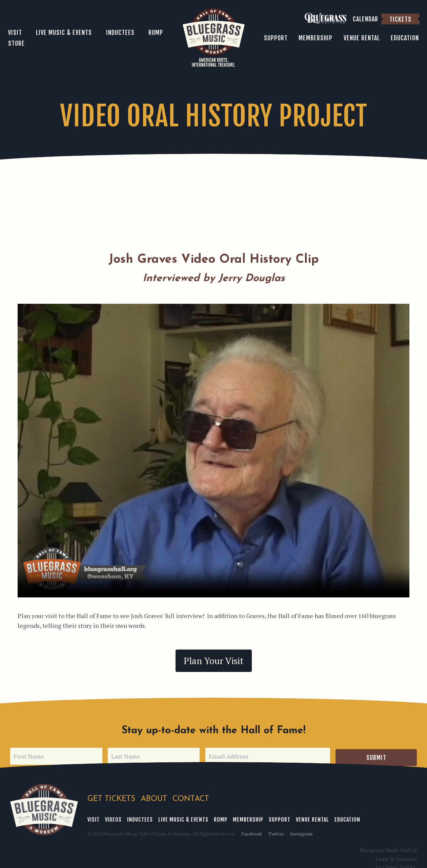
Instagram (301, 832)
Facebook (252, 832)
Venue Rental (312, 818)
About (154, 798)
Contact (191, 798)
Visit (94, 818)
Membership (248, 818)
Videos (113, 818)
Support (280, 818)
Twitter (276, 832)
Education (347, 818)
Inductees (140, 818)
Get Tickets (111, 798)
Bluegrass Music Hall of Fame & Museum (44, 808)
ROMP (221, 818)
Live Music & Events (183, 818)
